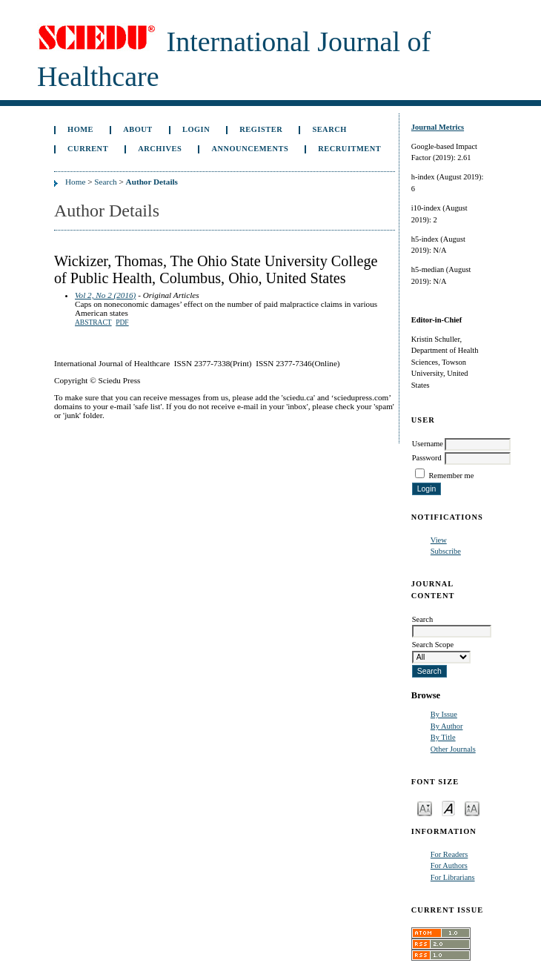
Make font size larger (472, 808)
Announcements (250, 149)
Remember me (451, 476)
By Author (447, 726)
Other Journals (453, 749)
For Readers (449, 854)
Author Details (152, 182)
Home (80, 129)
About (138, 129)
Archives (160, 149)
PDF (122, 322)
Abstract (93, 322)
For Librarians (453, 877)
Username (428, 444)
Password (427, 458)
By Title (443, 737)
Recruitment (349, 149)
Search (329, 129)
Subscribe (446, 551)
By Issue (444, 714)
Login (196, 129)
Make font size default (448, 808)
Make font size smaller (425, 808)
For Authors (449, 865)
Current (88, 149)
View (439, 540)
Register (261, 129)
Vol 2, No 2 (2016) (105, 295)
